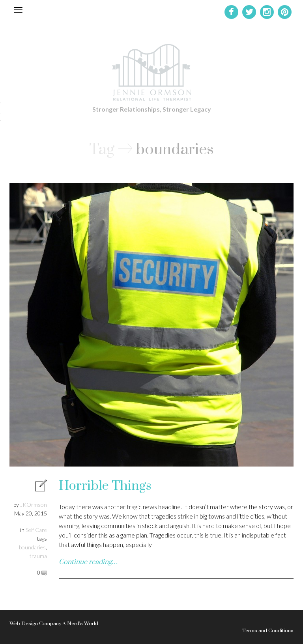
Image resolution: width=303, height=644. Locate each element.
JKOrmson (34, 505)
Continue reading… (88, 562)
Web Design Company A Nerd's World (54, 623)
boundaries (32, 547)
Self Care (36, 530)
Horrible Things (105, 486)
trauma (38, 556)
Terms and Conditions (268, 631)
